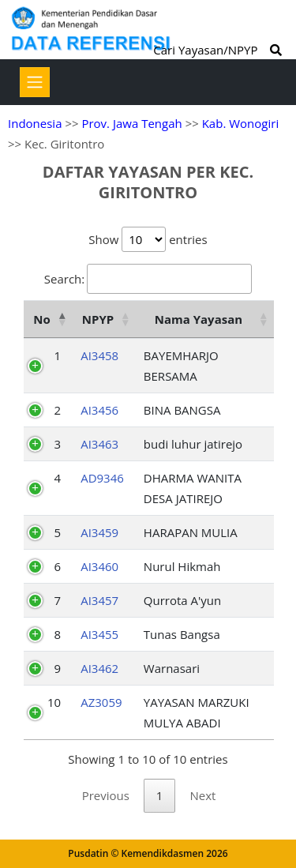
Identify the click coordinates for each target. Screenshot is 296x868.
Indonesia (35, 123)
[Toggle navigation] (35, 82)
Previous (106, 795)
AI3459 (99, 532)
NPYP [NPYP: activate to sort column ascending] (98, 319)
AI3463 (99, 444)
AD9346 (102, 478)
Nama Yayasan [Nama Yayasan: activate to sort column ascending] (199, 319)
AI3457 (99, 600)
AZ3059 (101, 702)
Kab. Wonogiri (240, 123)
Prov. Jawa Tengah (131, 123)
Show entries (148, 239)
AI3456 (99, 410)
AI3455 (99, 634)
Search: (148, 279)
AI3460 (99, 566)
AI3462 (99, 668)
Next (202, 795)
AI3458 (99, 355)
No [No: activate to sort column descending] (41, 319)
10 (54, 702)
